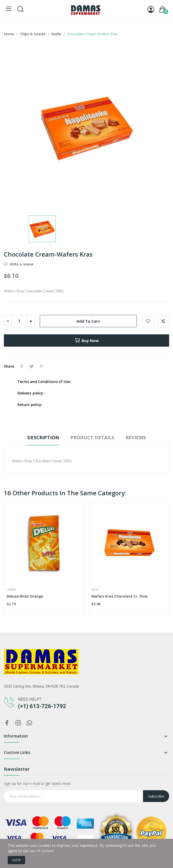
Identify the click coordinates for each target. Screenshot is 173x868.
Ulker (11, 590)
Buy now (86, 340)
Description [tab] (43, 437)
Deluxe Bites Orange (25, 596)
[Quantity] (19, 321)
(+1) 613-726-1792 (42, 706)
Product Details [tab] (92, 437)
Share (22, 366)
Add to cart (88, 321)
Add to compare (163, 321)
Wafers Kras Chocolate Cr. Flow (119, 596)
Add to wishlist (148, 321)
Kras (95, 590)
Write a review (21, 264)
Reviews (136, 437)
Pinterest (41, 366)
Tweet (32, 366)
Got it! (16, 860)
